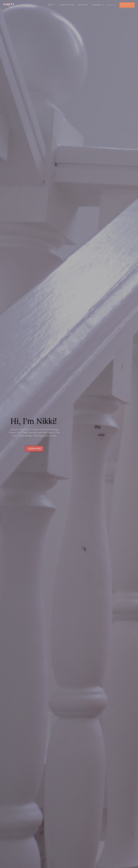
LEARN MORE (35, 449)
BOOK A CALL (127, 5)
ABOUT (52, 5)
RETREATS (83, 5)
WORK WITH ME (67, 5)
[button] (98, 5)
